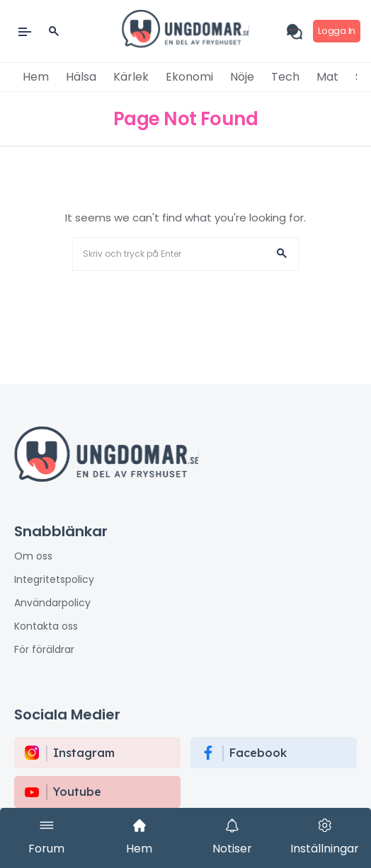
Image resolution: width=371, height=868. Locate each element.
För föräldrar (44, 649)
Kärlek (131, 77)
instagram (84, 753)
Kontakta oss (46, 626)
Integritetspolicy (54, 579)
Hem (36, 77)
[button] (282, 254)
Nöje (242, 77)
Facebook (258, 753)
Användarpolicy (52, 603)
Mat (327, 77)
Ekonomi (189, 77)
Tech (285, 77)
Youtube (77, 792)
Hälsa (81, 77)
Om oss (33, 556)
